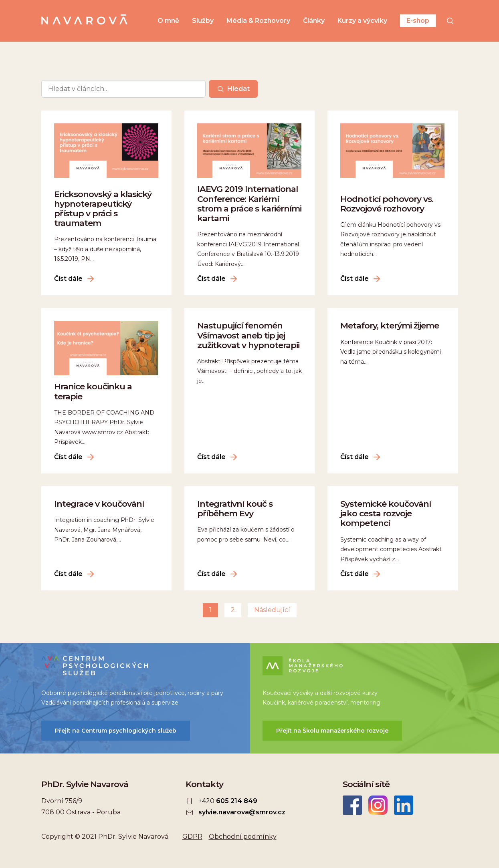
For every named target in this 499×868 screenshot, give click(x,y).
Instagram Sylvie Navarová (378, 805)
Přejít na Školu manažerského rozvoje (332, 731)
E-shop (418, 21)
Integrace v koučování (99, 504)
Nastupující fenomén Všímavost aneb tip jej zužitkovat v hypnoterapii (248, 335)
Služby (203, 21)
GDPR (192, 837)
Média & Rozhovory (258, 21)
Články (314, 21)
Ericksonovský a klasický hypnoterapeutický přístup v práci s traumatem (103, 208)
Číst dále (68, 279)
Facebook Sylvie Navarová (352, 805)
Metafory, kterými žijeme (390, 325)
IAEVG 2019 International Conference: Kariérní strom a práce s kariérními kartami (249, 203)
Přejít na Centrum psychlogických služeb (116, 731)
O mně (168, 21)
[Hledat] (450, 21)
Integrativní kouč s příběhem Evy (235, 509)
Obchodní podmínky (243, 837)
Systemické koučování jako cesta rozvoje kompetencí (386, 513)
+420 (228, 801)
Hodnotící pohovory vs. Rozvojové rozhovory (387, 204)
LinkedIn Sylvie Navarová (404, 805)
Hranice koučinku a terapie (93, 391)
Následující (272, 610)
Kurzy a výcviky (362, 21)
